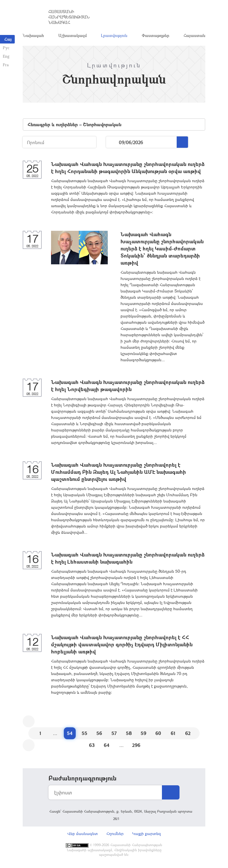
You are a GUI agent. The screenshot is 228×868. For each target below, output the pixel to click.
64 (107, 745)
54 (70, 733)
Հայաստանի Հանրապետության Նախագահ (69, 17)
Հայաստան (194, 35)
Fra (6, 65)
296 (136, 745)
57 (114, 733)
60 (158, 733)
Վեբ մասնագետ (83, 833)
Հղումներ (115, 833)
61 (173, 733)
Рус (6, 48)
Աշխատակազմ (73, 35)
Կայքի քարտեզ (146, 833)
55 (85, 733)
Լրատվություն (114, 35)
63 (92, 745)
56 (99, 733)
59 (143, 733)
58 (129, 733)
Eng (6, 56)
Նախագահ (33, 35)
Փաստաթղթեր (156, 35)
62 (188, 733)
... (112, 142)
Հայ (8, 39)
